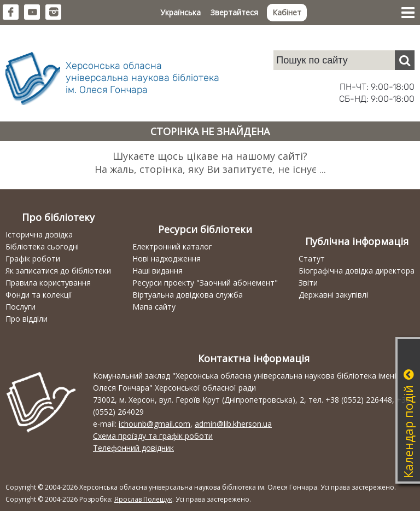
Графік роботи (33, 259)
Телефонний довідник (133, 448)
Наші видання (157, 271)
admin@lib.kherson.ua (233, 424)
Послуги (21, 307)
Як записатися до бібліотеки (58, 271)
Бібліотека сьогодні (42, 246)
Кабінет (287, 12)
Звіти (308, 283)
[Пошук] (405, 60)
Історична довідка (39, 234)
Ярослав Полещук (143, 499)
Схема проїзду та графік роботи (153, 436)
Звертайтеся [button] (234, 12)
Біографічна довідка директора (357, 271)
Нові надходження (167, 259)
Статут (312, 259)
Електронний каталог (172, 246)
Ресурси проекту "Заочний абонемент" (205, 283)
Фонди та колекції (39, 295)
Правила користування (48, 283)
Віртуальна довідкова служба (188, 295)
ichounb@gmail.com (154, 424)
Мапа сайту (154, 307)
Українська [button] (180, 12)
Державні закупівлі (333, 295)
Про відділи (27, 319)
